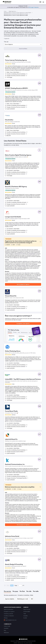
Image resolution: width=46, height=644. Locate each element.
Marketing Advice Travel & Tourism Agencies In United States (18, 13)
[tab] (7, 591)
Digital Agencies (12, 11)
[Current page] (20, 585)
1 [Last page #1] (24, 585)
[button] (23, 44)
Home (5, 11)
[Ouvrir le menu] (43, 2)
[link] (40, 2)
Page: (16, 585)
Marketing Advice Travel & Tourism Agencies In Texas (16, 14)
